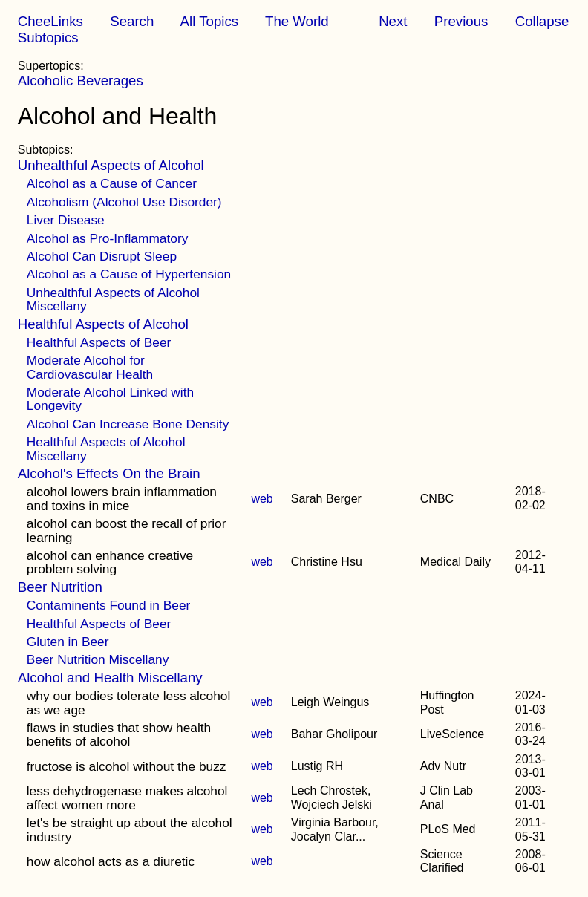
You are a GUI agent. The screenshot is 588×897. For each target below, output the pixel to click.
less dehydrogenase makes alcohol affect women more (127, 797)
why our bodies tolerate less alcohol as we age (129, 702)
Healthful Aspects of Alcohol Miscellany (106, 448)
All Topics (209, 21)
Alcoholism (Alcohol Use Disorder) (124, 202)
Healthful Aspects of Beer (99, 342)
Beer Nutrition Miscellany (98, 659)
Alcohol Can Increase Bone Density (128, 424)
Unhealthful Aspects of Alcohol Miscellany (113, 299)
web (262, 499)
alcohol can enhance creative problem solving (110, 562)
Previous (461, 21)
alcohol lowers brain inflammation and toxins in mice (122, 498)
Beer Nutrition (60, 587)
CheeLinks (50, 21)
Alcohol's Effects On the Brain (109, 473)
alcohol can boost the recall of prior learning (127, 530)
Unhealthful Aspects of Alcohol (111, 165)
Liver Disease (66, 220)
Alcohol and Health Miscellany (110, 678)
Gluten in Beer (68, 642)
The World (297, 21)
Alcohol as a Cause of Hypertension (129, 274)
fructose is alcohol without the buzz (127, 766)
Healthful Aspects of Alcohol (103, 324)
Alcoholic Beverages (81, 81)
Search (132, 21)
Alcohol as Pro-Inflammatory (108, 238)
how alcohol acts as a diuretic (111, 861)
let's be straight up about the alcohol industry (130, 829)
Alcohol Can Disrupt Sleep (102, 256)
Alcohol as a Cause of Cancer (112, 183)
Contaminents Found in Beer (109, 605)
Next (393, 21)
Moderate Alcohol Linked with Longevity (110, 399)
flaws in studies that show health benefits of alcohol (119, 734)
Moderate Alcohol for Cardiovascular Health (90, 367)
